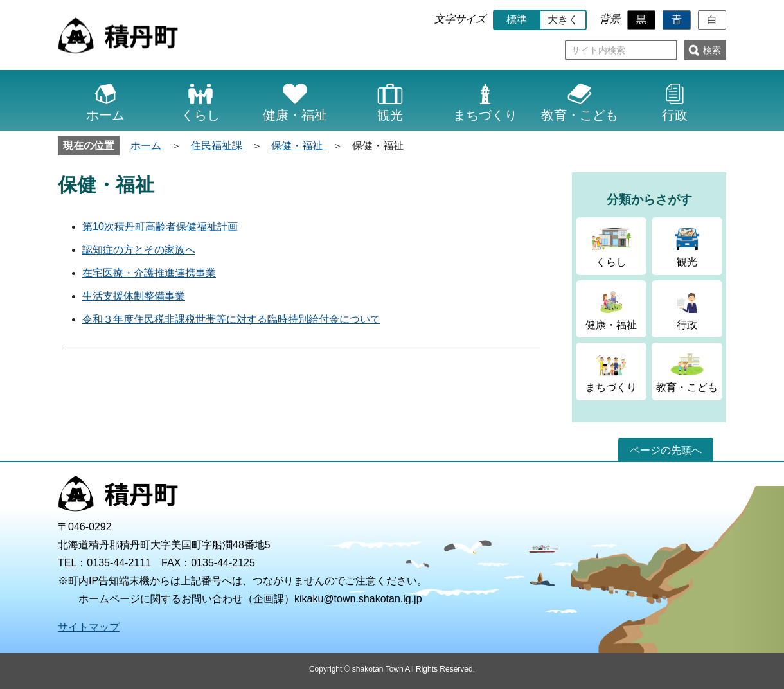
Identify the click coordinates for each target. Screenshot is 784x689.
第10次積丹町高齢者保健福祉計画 (160, 227)
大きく (563, 20)
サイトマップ (89, 627)
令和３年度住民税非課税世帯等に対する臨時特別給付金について (231, 319)
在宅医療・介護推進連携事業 (149, 273)
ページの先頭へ (666, 450)
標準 (517, 20)
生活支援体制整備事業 (134, 296)
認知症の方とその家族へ (139, 250)
